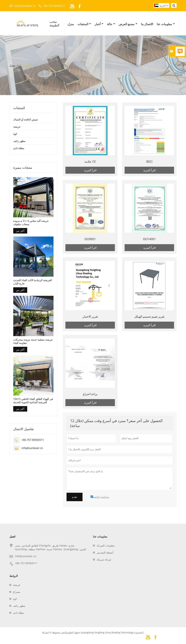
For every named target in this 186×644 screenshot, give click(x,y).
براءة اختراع (90, 395)
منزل (71, 24)
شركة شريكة (104, 560)
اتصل (12, 537)
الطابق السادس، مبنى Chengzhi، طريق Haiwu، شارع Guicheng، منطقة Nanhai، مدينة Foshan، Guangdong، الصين (50, 548)
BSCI (149, 162)
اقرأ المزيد (90, 171)
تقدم (75, 498)
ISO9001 (90, 240)
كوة (15, 134)
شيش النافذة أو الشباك (26, 120)
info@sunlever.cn (25, 6)
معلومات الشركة (106, 546)
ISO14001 (149, 240)
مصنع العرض (128, 24)
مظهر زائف (19, 142)
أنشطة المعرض (105, 553)
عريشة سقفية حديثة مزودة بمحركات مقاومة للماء (33, 342)
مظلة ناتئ (19, 149)
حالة (111, 24)
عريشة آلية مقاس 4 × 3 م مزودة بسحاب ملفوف (31, 223)
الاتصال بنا (147, 24)
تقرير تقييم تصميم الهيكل (149, 317)
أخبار (99, 24)
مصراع (17, 593)
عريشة (17, 127)
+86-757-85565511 (54, 6)
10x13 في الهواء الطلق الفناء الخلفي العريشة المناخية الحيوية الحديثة (33, 401)
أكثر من (20, 232)
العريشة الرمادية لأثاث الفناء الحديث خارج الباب (33, 283)
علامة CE (90, 162)
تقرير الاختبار (90, 317)
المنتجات (84, 24)
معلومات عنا (166, 24)
